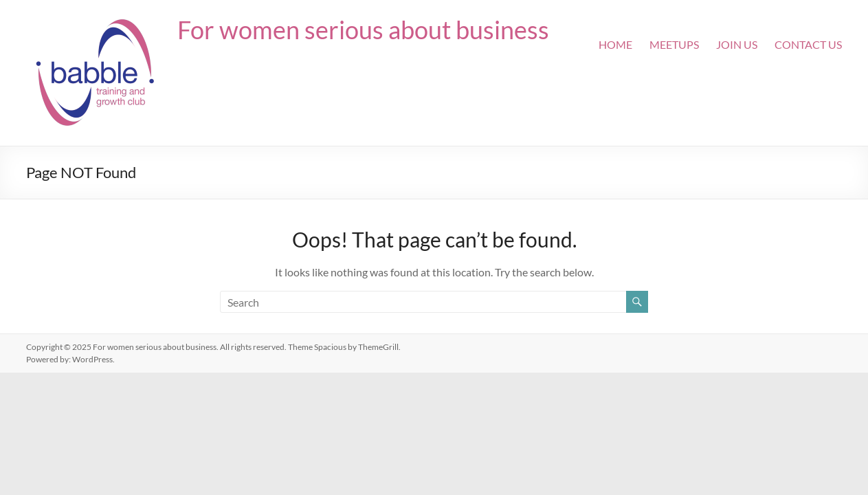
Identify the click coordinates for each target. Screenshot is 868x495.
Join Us (737, 44)
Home (615, 44)
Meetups (674, 44)
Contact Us (808, 44)
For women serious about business (363, 30)
